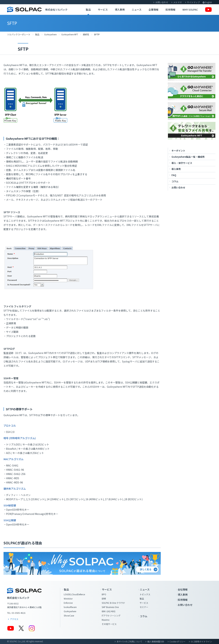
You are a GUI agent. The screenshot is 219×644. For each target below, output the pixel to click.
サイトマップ (193, 2)
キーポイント (178, 151)
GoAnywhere (50, 34)
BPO (104, 594)
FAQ (174, 175)
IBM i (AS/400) (109, 611)
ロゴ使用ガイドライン (201, 641)
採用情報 (170, 10)
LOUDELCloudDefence (74, 594)
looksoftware (70, 607)
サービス (103, 10)
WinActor (68, 599)
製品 (88, 10)
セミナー (144, 607)
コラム (175, 181)
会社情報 (183, 589)
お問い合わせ (162, 2)
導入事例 (120, 10)
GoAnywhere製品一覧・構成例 (188, 157)
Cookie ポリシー (177, 641)
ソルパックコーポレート (19, 34)
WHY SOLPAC (190, 10)
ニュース (137, 10)
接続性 (86, 34)
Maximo (106, 620)
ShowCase (69, 615)
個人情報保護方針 (156, 641)
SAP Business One (110, 607)
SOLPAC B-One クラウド (113, 603)
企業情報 (153, 10)
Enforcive (68, 603)
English (208, 2)
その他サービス (109, 624)
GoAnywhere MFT (70, 34)
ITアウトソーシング (111, 615)
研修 (104, 599)
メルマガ (177, 2)
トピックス (145, 594)
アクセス (14, 619)
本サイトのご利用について (129, 641)
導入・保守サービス (182, 163)
